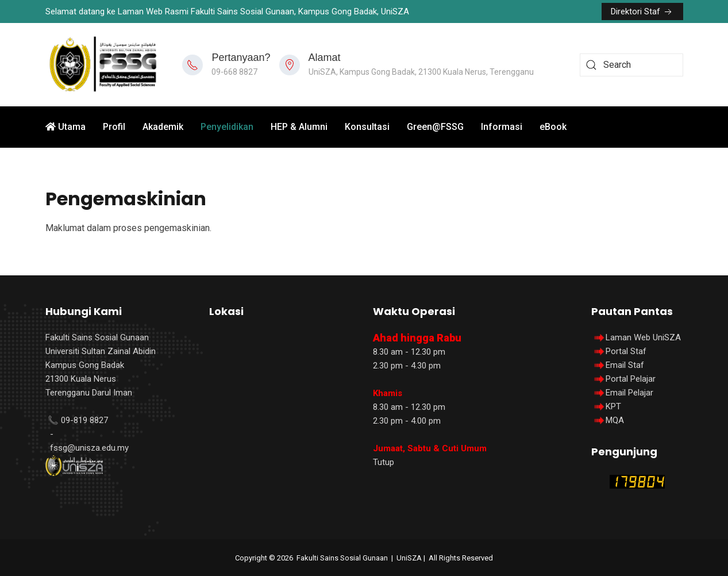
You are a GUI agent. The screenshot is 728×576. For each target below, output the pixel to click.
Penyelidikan (227, 127)
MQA (615, 420)
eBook (553, 127)
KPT (613, 406)
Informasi (502, 127)
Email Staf (625, 365)
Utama (66, 127)
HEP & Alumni (299, 127)
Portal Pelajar (631, 379)
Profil (114, 127)
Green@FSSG (435, 127)
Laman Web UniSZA (636, 337)
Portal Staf (626, 351)
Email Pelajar (629, 393)
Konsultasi (367, 127)
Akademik (163, 127)
